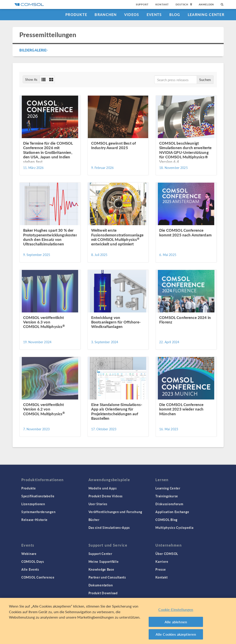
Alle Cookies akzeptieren (176, 634)
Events (154, 15)
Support (142, 4)
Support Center (100, 554)
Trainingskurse (167, 496)
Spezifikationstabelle (38, 496)
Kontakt (162, 4)
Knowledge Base (101, 569)
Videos (132, 15)
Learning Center (206, 15)
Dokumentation (101, 585)
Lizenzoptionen (33, 504)
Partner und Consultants (107, 577)
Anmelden (206, 4)
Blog (175, 15)
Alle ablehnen (176, 622)
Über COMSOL (167, 554)
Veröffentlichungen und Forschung (115, 512)
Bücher (94, 520)
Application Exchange (172, 512)
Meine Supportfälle (104, 561)
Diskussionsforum (169, 504)
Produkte (76, 15)
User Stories (98, 504)
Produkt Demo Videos (106, 496)
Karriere (162, 561)
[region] (118, 621)
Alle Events (30, 569)
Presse (161, 569)
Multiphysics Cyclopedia (174, 527)
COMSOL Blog (166, 520)
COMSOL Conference (38, 577)
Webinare (29, 554)
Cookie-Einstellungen (176, 609)
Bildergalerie (34, 50)
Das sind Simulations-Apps (109, 527)
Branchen (106, 15)
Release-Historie (34, 520)
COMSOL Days (33, 561)
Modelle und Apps (103, 488)
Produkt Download (103, 593)
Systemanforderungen (38, 512)
